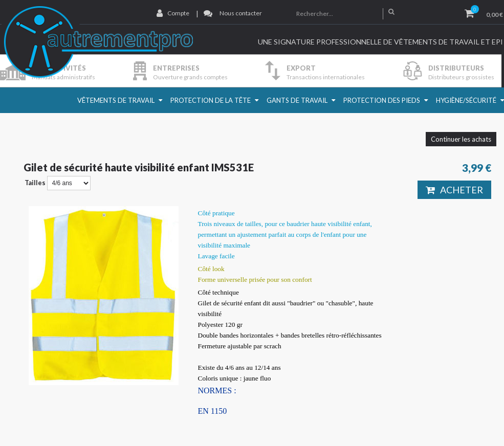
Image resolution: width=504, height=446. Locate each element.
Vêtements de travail (116, 100)
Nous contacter (241, 13)
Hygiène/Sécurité (466, 100)
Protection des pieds (382, 100)
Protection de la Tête (211, 100)
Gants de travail (297, 100)
